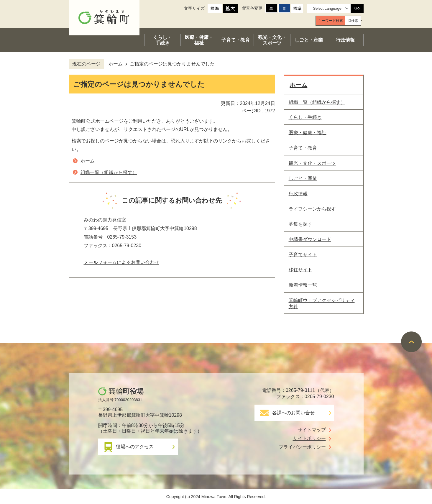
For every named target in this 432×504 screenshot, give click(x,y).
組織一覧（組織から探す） (109, 172)
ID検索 (353, 21)
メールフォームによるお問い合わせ (121, 262)
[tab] (331, 21)
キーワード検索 (331, 21)
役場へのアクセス (135, 447)
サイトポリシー (309, 438)
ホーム (116, 64)
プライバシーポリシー (302, 447)
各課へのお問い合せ (293, 413)
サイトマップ (312, 430)
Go (357, 8)
